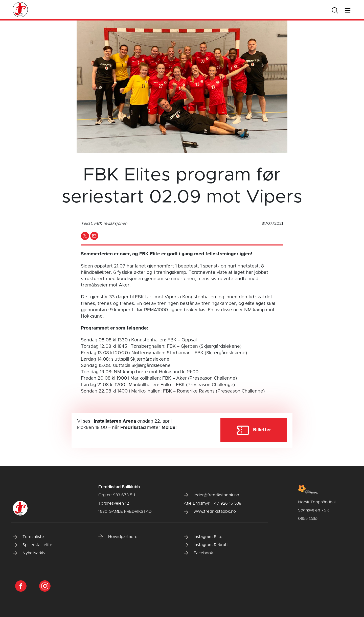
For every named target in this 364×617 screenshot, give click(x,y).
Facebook (198, 553)
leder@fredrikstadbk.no (211, 495)
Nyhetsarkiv (29, 553)
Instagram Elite (203, 537)
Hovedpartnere (118, 537)
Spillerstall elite (32, 545)
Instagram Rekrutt (206, 545)
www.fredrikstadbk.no (210, 512)
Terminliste (28, 537)
